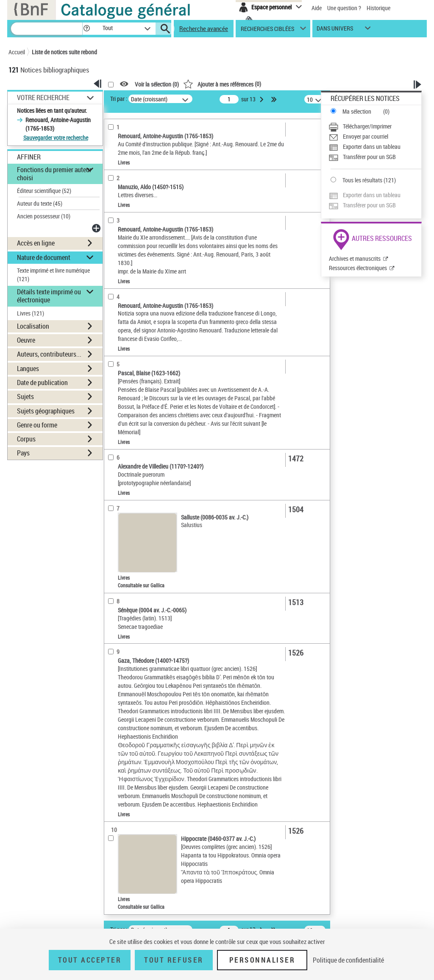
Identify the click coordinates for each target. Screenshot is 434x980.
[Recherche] (47, 29)
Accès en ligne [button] (36, 243)
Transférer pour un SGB (369, 157)
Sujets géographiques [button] (46, 411)
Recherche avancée (204, 28)
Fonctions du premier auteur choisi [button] (54, 174)
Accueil (17, 52)
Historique (378, 8)
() (222, 84)
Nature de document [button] (44, 257)
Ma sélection (357, 111)
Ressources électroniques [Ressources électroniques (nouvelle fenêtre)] (358, 268)
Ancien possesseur (44, 216)
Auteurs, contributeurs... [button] (49, 354)
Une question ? (344, 8)
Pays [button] (23, 453)
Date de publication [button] (42, 383)
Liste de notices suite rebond (64, 52)
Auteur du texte (40, 203)
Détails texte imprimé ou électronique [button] (49, 296)
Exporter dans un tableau (372, 147)
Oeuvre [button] (26, 340)
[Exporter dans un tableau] (375, 147)
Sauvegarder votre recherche (56, 138)
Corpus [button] (26, 439)
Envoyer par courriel (366, 136)
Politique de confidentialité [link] (348, 960)
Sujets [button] (25, 396)
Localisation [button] (33, 326)
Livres (31, 313)
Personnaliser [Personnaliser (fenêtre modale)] (262, 960)
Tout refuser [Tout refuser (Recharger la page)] (174, 960)
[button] (86, 29)
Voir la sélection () (157, 84)
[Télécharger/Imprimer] (375, 126)
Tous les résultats (362, 180)
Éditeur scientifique (44, 191)
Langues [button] (28, 369)
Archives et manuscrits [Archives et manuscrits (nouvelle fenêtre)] (355, 258)
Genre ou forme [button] (37, 425)
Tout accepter (90, 960)
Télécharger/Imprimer (367, 126)
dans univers (335, 30)
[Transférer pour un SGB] (375, 157)
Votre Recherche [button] (43, 98)
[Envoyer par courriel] (375, 137)
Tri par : (119, 99)
